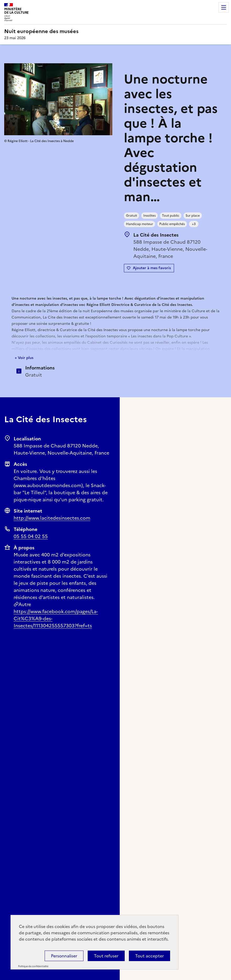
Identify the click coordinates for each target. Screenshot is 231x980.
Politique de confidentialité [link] (33, 966)
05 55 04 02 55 (31, 536)
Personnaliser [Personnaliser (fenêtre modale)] (64, 956)
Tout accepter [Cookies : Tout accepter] (149, 956)
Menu (224, 7)
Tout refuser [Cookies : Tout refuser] (106, 956)
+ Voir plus (24, 358)
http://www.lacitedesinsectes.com (52, 518)
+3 (194, 224)
